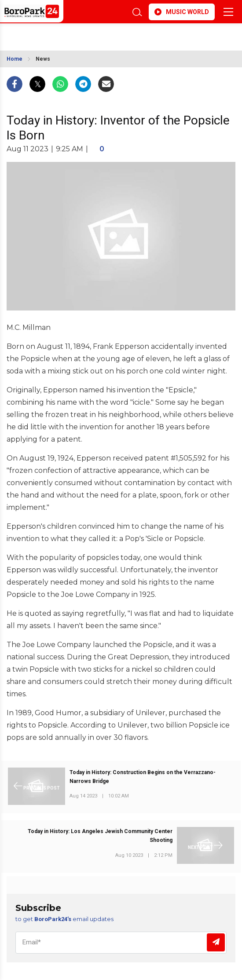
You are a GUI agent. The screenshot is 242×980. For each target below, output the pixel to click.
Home (15, 59)
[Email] (121, 943)
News (43, 59)
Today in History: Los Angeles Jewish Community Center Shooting (100, 836)
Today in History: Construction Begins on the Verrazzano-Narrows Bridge (143, 777)
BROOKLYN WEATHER (70, 34)
